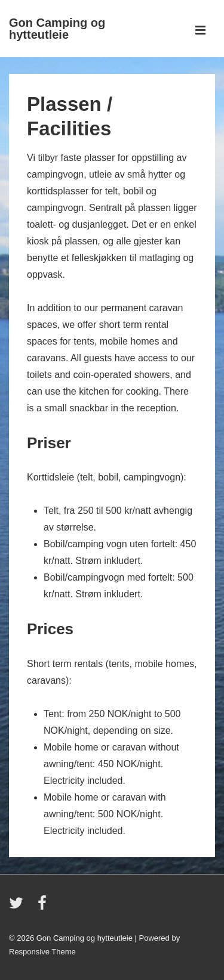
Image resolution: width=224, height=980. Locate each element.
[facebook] (44, 907)
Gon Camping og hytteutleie (57, 29)
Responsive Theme (42, 952)
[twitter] (19, 907)
